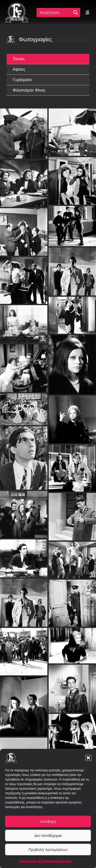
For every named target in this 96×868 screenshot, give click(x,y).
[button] (88, 758)
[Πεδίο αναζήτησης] (55, 13)
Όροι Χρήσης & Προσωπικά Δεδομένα (46, 861)
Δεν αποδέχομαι (48, 835)
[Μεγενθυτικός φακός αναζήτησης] (76, 13)
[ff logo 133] (17, 5)
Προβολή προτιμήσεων (48, 850)
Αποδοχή (48, 821)
